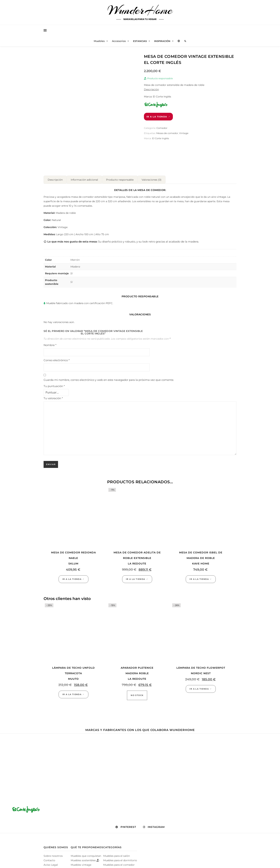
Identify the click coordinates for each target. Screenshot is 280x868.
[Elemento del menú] (185, 41)
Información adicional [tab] (84, 183)
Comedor (162, 128)
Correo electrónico (57, 363)
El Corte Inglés (161, 138)
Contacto (49, 863)
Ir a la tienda (157, 117)
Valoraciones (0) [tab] (152, 183)
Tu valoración (53, 401)
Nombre (50, 348)
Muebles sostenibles (85, 863)
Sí (72, 285)
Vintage (184, 133)
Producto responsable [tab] (120, 183)
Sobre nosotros (53, 859)
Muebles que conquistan (86, 859)
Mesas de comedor (167, 133)
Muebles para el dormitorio (120, 863)
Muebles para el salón (117, 859)
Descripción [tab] (55, 183)
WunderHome (140, 10)
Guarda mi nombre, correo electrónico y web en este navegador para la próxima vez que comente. (109, 383)
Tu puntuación (54, 389)
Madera (75, 270)
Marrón (75, 263)
